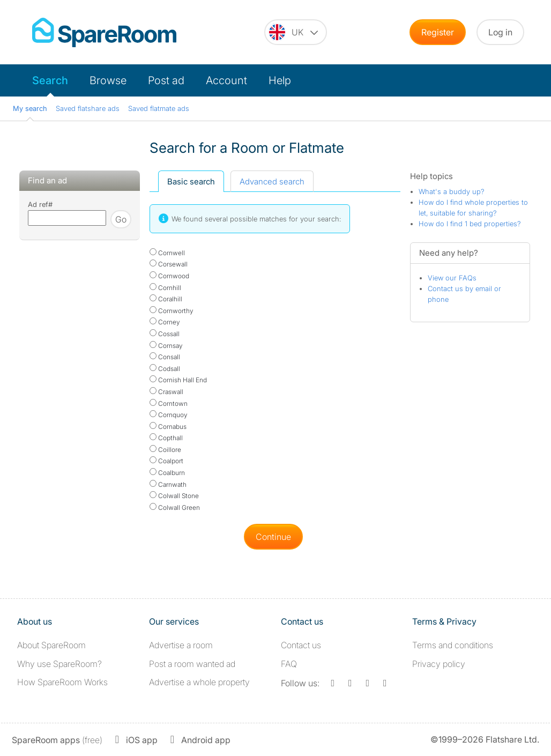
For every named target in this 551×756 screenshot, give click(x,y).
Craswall (166, 392)
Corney (165, 322)
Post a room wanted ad (192, 664)
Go (121, 219)
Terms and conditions (453, 645)
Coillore (165, 450)
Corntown (169, 403)
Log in (500, 32)
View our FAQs (452, 278)
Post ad (166, 80)
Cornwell (167, 253)
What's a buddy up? (452, 191)
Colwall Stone (174, 496)
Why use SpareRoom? (59, 664)
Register (438, 32)
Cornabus (168, 427)
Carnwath (168, 484)
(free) (57, 740)
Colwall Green (175, 507)
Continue (273, 537)
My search (30, 108)
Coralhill (166, 299)
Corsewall (169, 264)
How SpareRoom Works (62, 682)
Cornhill (165, 288)
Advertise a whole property (199, 682)
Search (50, 80)
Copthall (166, 438)
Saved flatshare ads (88, 108)
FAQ (289, 664)
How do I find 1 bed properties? (470, 224)
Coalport (166, 461)
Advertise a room (181, 645)
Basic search (191, 181)
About (51, 645)
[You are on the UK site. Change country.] (296, 32)
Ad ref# (40, 204)
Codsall (165, 369)
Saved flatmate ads (159, 108)
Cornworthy (172, 311)
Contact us (301, 645)
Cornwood (169, 276)
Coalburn (167, 473)
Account (226, 80)
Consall (165, 357)
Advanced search (272, 181)
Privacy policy (439, 664)
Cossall (165, 334)
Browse (108, 80)
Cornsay (166, 346)
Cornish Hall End (178, 380)
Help (280, 80)
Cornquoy (169, 415)
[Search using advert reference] (67, 218)
